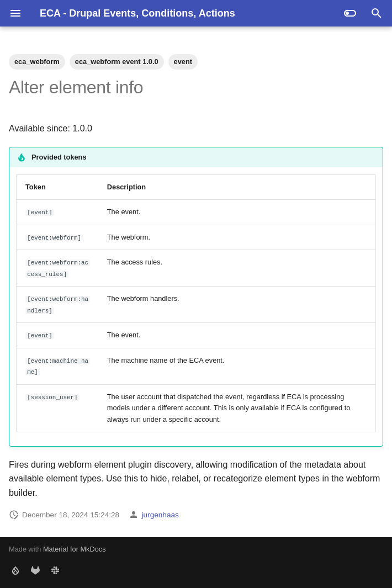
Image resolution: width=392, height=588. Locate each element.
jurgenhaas (160, 515)
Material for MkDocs (75, 549)
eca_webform (37, 62)
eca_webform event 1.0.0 (117, 62)
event (183, 62)
